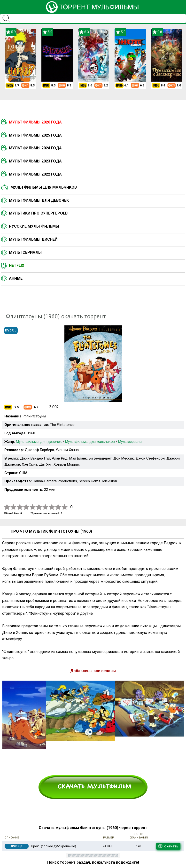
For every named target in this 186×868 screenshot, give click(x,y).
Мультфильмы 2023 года (35, 161)
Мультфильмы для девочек (39, 200)
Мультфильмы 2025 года (35, 135)
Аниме (16, 278)
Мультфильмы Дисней (33, 239)
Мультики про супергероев (38, 213)
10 (65, 507)
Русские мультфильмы (34, 226)
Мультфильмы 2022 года (35, 174)
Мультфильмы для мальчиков (44, 187)
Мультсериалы (25, 252)
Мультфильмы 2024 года (35, 148)
